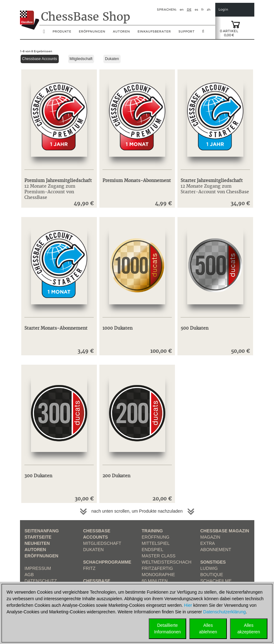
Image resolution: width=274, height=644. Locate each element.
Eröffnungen (42, 556)
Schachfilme (216, 581)
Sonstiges (213, 562)
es (196, 10)
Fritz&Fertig (157, 568)
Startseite (38, 537)
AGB (29, 575)
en (182, 10)
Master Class (159, 556)
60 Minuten (155, 581)
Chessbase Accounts (40, 59)
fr (202, 10)
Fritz (89, 568)
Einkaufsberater (154, 31)
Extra (208, 543)
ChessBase (97, 581)
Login (223, 10)
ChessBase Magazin (225, 531)
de (189, 10)
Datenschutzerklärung (224, 612)
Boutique (212, 575)
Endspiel (153, 550)
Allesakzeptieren (249, 629)
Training (152, 531)
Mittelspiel (156, 543)
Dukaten (112, 59)
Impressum (38, 568)
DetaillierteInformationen (167, 629)
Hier (188, 605)
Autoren (121, 31)
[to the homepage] (30, 15)
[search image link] (203, 33)
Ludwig (209, 568)
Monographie (159, 575)
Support (187, 31)
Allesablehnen (208, 629)
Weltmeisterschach (167, 562)
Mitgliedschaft (81, 59)
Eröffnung (156, 537)
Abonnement (216, 550)
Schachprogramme (107, 562)
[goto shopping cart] (236, 24)
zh (209, 10)
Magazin (210, 537)
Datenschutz (41, 581)
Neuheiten (37, 543)
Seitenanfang (42, 531)
